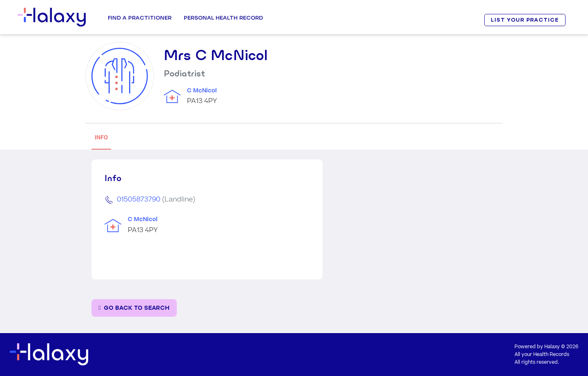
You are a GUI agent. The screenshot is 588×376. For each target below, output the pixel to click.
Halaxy (552, 347)
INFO (101, 138)
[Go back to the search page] (134, 308)
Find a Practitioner (140, 18)
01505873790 (139, 199)
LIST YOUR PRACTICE (525, 20)
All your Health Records (542, 355)
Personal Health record (223, 18)
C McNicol (202, 91)
